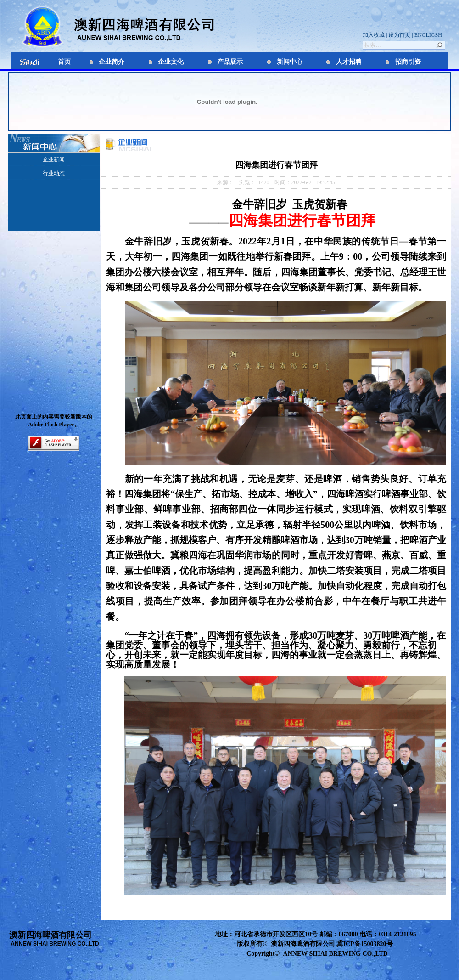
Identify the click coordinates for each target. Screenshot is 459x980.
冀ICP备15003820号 (364, 944)
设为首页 (399, 35)
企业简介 (112, 62)
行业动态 (54, 173)
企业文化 (171, 62)
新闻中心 (290, 62)
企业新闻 (54, 159)
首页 (64, 62)
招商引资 (408, 62)
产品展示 (230, 62)
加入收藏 (374, 35)
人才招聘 (349, 62)
